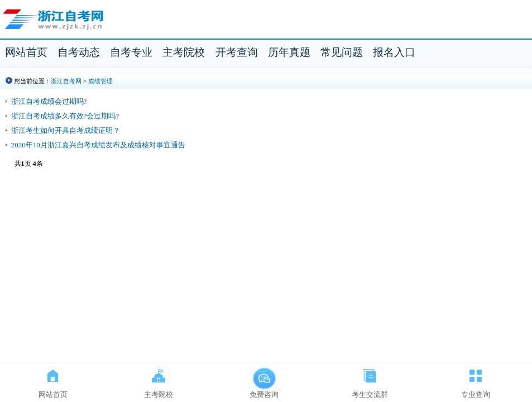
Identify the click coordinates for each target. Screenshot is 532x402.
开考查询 (237, 52)
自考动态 (79, 52)
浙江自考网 (66, 81)
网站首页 (26, 52)
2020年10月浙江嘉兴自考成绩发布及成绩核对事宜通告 (98, 145)
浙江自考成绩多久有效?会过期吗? (65, 116)
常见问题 (342, 52)
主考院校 (184, 52)
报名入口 (394, 52)
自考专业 (131, 52)
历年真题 (289, 52)
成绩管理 (100, 81)
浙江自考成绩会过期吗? (49, 101)
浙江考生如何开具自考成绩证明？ (66, 130)
